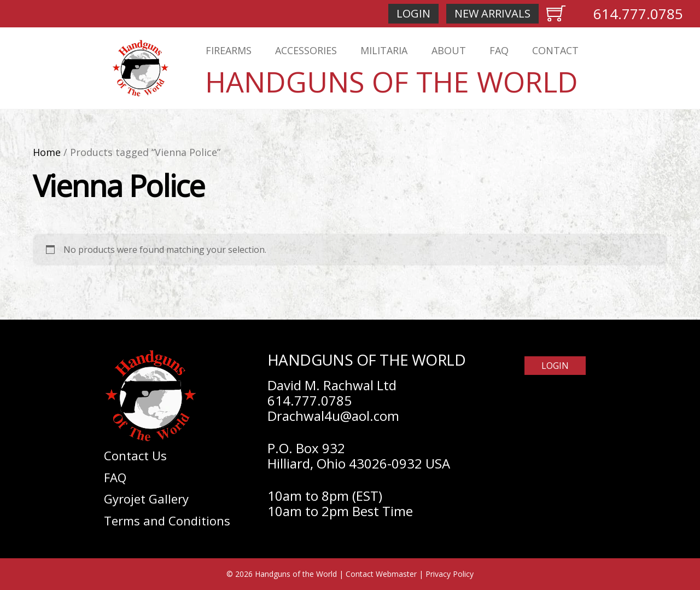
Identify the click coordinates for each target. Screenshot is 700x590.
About (449, 50)
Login (413, 13)
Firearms (229, 50)
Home (47, 152)
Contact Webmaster (381, 574)
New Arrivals (492, 13)
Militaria (384, 50)
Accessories (306, 50)
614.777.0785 (638, 14)
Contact (555, 50)
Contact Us (135, 455)
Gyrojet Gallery (146, 499)
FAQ (499, 50)
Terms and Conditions (167, 520)
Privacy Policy (450, 574)
